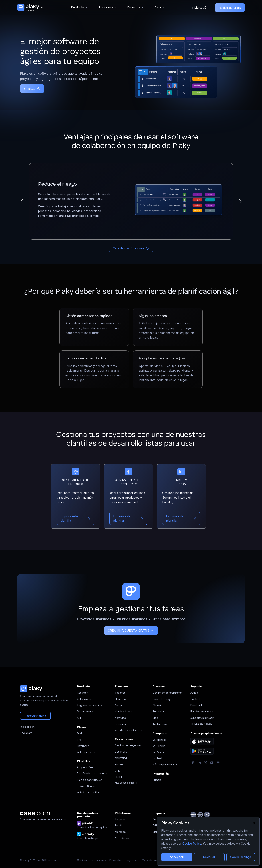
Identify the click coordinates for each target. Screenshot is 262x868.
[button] (22, 201)
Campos (120, 705)
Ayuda (194, 693)
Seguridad (132, 860)
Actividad (120, 718)
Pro (79, 740)
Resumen (83, 693)
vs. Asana (158, 752)
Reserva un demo (35, 716)
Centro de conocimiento (167, 693)
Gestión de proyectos (128, 745)
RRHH (118, 777)
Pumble (157, 780)
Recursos (133, 7)
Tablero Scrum (86, 786)
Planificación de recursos (92, 773)
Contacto (196, 699)
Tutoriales (159, 711)
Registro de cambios (89, 705)
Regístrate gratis (230, 8)
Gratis (80, 733)
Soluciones (105, 7)
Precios (159, 7)
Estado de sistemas (202, 711)
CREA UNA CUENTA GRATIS (131, 631)
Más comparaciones (165, 764)
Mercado (120, 832)
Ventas (119, 764)
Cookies (82, 860)
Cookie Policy (192, 844)
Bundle (119, 825)
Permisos (120, 724)
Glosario (158, 705)
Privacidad (116, 860)
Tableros (120, 693)
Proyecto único (86, 767)
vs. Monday (160, 740)
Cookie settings (241, 857)
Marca (156, 832)
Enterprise (83, 746)
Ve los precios (86, 752)
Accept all (177, 857)
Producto (77, 7)
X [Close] (254, 823)
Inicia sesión (200, 7)
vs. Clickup (159, 746)
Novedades (122, 838)
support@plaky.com (202, 718)
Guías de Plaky (162, 699)
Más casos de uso (126, 783)
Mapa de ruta (85, 711)
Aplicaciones (85, 699)
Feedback (197, 705)
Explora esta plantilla (76, 518)
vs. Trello (158, 758)
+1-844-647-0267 (202, 724)
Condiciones (98, 860)
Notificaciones (123, 711)
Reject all (209, 857)
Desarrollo (121, 752)
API (79, 718)
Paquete (120, 819)
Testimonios (160, 724)
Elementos (121, 699)
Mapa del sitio (150, 860)
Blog (155, 718)
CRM (118, 771)
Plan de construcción (90, 780)
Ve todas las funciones (131, 248)
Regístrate (26, 733)
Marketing (121, 758)
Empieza (32, 89)
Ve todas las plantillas (90, 792)
